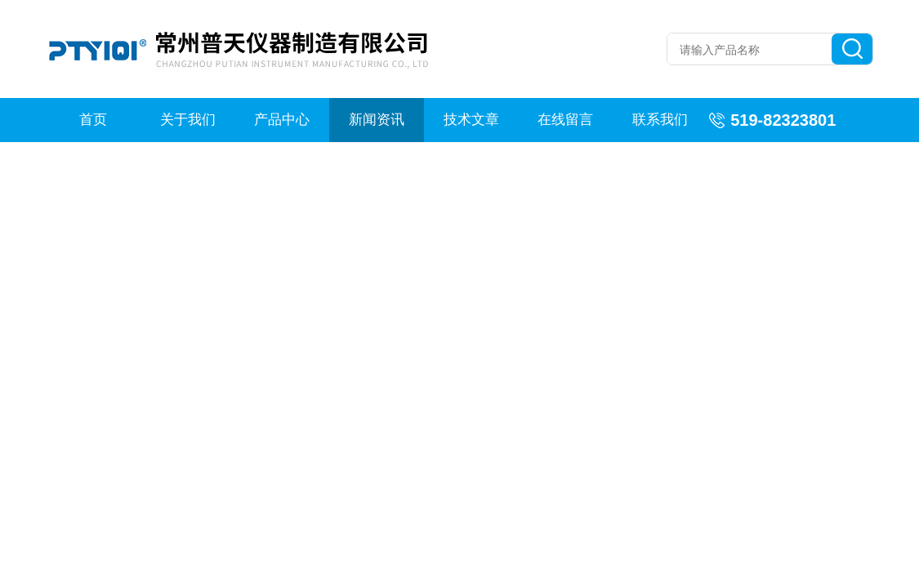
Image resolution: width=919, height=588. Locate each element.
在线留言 (565, 120)
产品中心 (282, 120)
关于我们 (188, 120)
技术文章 (471, 120)
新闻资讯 (377, 120)
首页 (93, 120)
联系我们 (660, 120)
